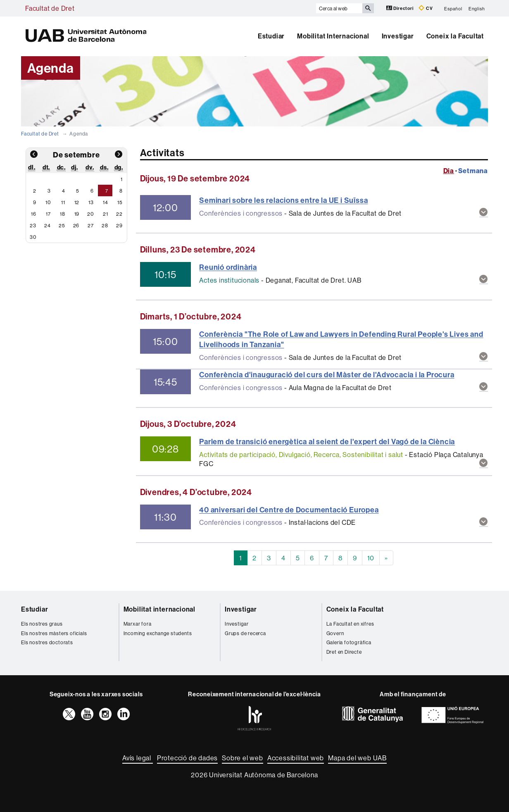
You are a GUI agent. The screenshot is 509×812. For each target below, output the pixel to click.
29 (119, 225)
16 (34, 214)
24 (48, 225)
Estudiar (271, 36)
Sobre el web (243, 758)
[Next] (386, 558)
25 (62, 225)
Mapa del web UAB (357, 758)
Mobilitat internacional (159, 609)
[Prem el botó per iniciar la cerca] (368, 8)
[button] (484, 213)
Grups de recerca (245, 633)
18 (63, 214)
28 (105, 225)
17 (48, 214)
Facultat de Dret (50, 8)
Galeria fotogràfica (349, 642)
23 (33, 225)
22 (119, 214)
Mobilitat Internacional (333, 36)
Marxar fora (138, 624)
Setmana (473, 171)
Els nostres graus (42, 624)
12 (77, 202)
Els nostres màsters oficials (54, 633)
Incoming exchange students (158, 633)
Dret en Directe (344, 652)
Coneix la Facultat (455, 36)
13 (91, 202)
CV (426, 8)
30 (33, 237)
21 (106, 214)
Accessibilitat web (296, 758)
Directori (401, 8)
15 (120, 202)
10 (48, 202)
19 (77, 214)
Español (453, 8)
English (477, 8)
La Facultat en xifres (350, 624)
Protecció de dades (187, 758)
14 (106, 202)
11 (63, 202)
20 (90, 214)
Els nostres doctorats (47, 642)
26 (76, 225)
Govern (335, 633)
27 (91, 225)
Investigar (398, 36)
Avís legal (138, 758)
